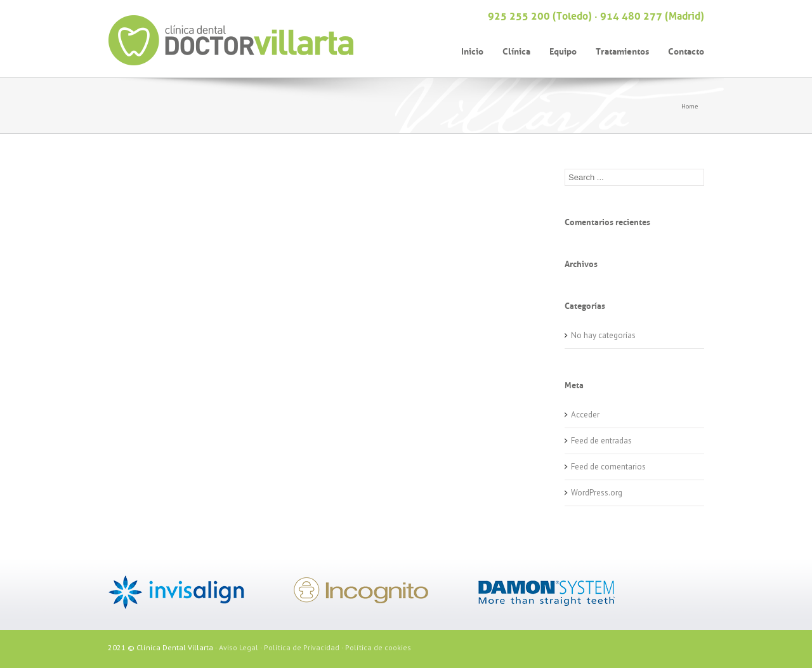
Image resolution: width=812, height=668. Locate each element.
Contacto (686, 50)
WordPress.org (597, 493)
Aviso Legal (239, 647)
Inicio (472, 50)
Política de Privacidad (302, 647)
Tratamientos (622, 50)
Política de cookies (378, 647)
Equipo (563, 50)
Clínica (516, 50)
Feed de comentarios (608, 467)
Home (690, 106)
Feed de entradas (601, 441)
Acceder (585, 415)
